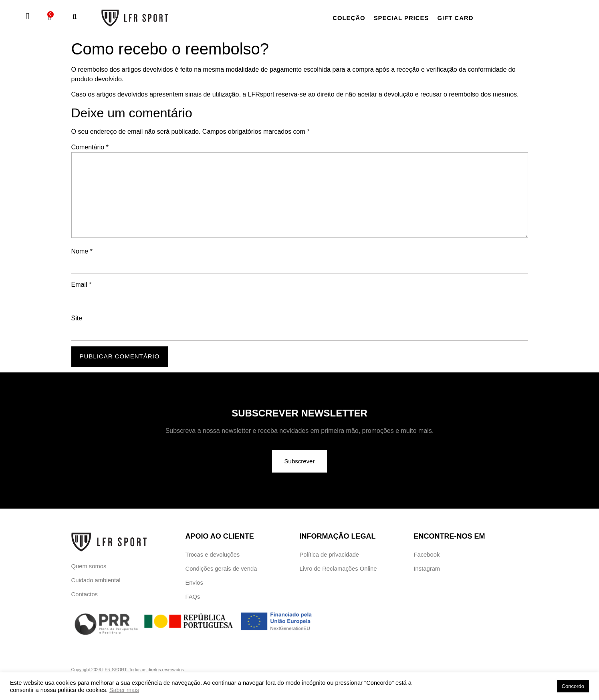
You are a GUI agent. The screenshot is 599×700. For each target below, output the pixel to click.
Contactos (85, 596)
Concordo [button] (573, 686)
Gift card (464, 18)
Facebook (427, 555)
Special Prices (406, 18)
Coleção (350, 18)
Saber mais (124, 690)
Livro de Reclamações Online (339, 570)
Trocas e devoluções (213, 555)
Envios (195, 584)
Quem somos (89, 566)
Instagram (427, 570)
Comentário (90, 147)
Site (77, 318)
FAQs (193, 599)
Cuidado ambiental (96, 581)
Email (82, 285)
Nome (82, 251)
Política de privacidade (330, 555)
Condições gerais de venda (222, 570)
